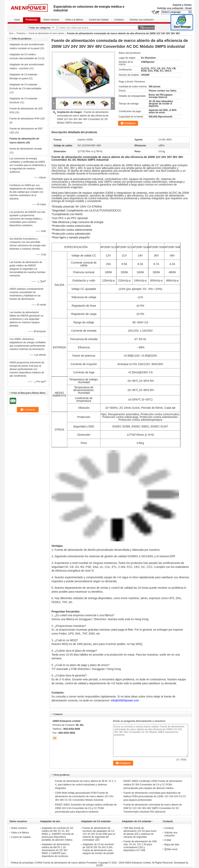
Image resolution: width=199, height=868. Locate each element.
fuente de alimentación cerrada (26, 149)
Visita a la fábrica (74, 20)
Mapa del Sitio (172, 845)
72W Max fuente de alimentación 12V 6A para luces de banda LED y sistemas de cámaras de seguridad (140, 832)
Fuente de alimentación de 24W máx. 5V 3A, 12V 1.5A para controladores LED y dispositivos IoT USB (140, 846)
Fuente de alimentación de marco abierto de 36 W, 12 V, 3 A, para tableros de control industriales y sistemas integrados (85, 785)
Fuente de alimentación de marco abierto (46, 33)
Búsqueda (149, 28)
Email (188, 8)
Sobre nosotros (51, 20)
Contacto (119, 20)
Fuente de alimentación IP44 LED (27, 119)
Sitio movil (171, 849)
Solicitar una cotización (170, 8)
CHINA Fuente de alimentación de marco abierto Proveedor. (67, 863)
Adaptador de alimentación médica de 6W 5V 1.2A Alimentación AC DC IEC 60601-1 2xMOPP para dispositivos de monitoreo (56, 850)
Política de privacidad (22, 863)
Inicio (17, 20)
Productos (32, 20)
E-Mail (168, 840)
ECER (99, 865)
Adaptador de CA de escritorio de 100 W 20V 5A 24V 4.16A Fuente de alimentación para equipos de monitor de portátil (98, 849)
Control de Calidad (99, 20)
